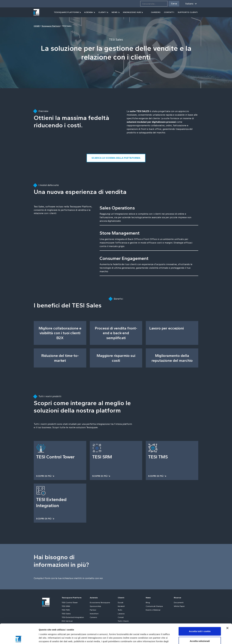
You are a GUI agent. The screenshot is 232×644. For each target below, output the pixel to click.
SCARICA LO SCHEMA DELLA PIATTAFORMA (116, 158)
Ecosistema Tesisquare (100, 602)
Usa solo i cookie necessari (200, 631)
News (148, 598)
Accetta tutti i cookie (200, 611)
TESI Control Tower (70, 602)
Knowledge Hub (132, 12)
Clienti (121, 598)
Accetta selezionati (200, 621)
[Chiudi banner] (227, 608)
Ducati (121, 602)
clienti (102, 12)
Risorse (177, 598)
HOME (37, 26)
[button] (190, 4)
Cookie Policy (91, 629)
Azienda (94, 598)
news (115, 12)
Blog (148, 602)
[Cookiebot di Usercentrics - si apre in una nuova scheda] (19, 638)
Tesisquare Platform (51, 26)
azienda (89, 12)
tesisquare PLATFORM (66, 12)
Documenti (179, 602)
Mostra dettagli (156, 638)
